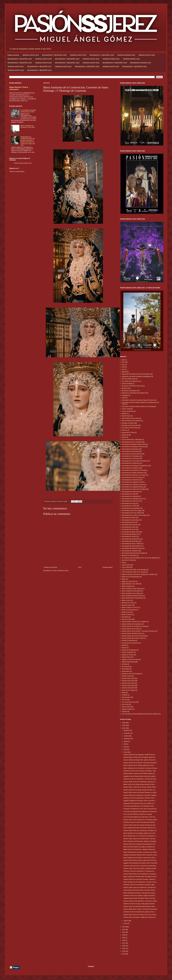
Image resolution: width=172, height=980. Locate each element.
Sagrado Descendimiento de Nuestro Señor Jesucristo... (141, 863)
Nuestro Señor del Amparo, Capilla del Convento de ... (140, 917)
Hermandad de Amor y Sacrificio (132, 442)
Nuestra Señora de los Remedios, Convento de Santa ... (141, 901)
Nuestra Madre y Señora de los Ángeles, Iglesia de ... (140, 757)
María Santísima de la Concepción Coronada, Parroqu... (141, 768)
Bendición (125, 388)
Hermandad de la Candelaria (131, 456)
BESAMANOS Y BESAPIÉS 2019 (67, 63)
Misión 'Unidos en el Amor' (130, 607)
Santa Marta (125, 669)
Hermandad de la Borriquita (130, 451)
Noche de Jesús (127, 619)
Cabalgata (125, 395)
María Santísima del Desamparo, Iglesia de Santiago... (140, 841)
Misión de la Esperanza (129, 610)
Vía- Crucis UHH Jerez (129, 702)
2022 (124, 930)
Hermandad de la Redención (131, 480)
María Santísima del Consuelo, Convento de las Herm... (141, 852)
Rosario (124, 648)
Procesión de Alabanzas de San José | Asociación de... (140, 809)
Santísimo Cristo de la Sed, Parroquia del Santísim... (140, 822)
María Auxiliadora (127, 586)
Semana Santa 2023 (128, 681)
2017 (124, 943)
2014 (123, 365)
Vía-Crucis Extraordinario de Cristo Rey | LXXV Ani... (140, 817)
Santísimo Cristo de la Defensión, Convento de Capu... (140, 779)
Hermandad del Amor (128, 522)
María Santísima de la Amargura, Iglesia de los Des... (140, 833)
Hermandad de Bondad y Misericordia (133, 444)
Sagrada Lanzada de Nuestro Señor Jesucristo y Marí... (141, 855)
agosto (126, 741)
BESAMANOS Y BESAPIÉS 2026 (54, 55)
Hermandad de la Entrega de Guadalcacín (135, 466)
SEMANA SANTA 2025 (78, 55)
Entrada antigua (107, 567)
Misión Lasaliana (127, 615)
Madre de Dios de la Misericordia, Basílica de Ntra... (139, 784)
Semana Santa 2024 (128, 683)
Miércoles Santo (127, 605)
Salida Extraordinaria (128, 662)
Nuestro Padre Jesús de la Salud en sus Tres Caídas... (140, 915)
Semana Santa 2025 (128, 685)
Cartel (124, 398)
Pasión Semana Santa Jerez (23, 163)
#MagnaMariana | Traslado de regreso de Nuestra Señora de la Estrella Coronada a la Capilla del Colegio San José (28, 141)
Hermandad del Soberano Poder (132, 548)
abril (125, 749)
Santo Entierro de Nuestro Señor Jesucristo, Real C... (140, 890)
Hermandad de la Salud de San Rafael (134, 489)
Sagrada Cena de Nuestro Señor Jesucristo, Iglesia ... (140, 776)
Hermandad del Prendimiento (131, 539)
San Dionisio (126, 667)
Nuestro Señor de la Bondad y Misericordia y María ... (140, 906)
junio (125, 747)
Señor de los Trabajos (128, 690)
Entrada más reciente (50, 567)
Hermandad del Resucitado (130, 541)
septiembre (127, 739)
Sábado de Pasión (127, 655)
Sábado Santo (126, 657)
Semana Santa (126, 676)
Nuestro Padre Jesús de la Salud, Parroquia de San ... (140, 825)
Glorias (124, 437)
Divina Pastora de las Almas (130, 418)
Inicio (80, 567)
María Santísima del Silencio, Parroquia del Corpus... (140, 893)
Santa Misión (126, 671)
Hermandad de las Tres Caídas (131, 513)
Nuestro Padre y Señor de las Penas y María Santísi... (140, 787)
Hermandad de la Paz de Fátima (132, 477)
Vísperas (124, 711)
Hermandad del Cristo (128, 527)
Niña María (125, 617)
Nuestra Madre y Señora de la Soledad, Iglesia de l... (140, 773)
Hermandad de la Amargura (130, 449)
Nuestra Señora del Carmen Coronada (134, 636)
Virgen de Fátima (127, 709)
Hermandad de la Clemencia (130, 458)
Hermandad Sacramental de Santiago (133, 553)
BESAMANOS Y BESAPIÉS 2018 (115, 63)
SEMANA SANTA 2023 (43, 59)
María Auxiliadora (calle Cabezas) (132, 589)
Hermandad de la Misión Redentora (133, 473)
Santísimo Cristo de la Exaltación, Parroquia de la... (139, 871)
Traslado (124, 695)
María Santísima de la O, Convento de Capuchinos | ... (140, 836)
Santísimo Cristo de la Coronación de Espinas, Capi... (140, 771)
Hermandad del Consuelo (130, 525)
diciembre (127, 730)
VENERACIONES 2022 (111, 59)
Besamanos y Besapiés (129, 391)
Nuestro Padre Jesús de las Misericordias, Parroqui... (140, 839)
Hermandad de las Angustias (131, 508)
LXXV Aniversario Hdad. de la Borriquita (134, 570)
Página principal (13, 55)
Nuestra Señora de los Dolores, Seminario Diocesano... (141, 763)
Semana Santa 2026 (128, 688)
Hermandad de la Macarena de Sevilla (133, 470)
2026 (124, 723)
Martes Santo (126, 600)
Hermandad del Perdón (129, 536)
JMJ (123, 563)
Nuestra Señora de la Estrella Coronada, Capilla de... (140, 879)
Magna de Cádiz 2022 (128, 581)
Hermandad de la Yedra (129, 506)
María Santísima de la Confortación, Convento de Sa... (140, 882)
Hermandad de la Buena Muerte (132, 454)
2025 (124, 725)
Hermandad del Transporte (130, 551)
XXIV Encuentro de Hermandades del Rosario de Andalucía (140, 714)
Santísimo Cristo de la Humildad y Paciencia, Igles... (140, 885)
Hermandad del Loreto (129, 529)
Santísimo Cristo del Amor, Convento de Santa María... (140, 866)
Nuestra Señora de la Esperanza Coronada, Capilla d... (140, 795)
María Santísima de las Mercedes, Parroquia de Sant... (140, 877)
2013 (123, 362)
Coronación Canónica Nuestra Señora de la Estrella (138, 407)
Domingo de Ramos (128, 423)
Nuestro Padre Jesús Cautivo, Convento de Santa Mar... (141, 909)
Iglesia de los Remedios (129, 555)
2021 (123, 369)
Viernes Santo (126, 707)
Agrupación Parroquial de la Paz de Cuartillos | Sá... (139, 803)
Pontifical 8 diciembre (128, 641)
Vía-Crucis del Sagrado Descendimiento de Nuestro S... (141, 812)
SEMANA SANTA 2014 (16, 70)
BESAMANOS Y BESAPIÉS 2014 (40, 70)
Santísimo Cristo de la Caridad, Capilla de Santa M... (140, 896)
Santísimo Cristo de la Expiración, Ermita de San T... (140, 798)
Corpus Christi (126, 409)
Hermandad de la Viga (129, 503)
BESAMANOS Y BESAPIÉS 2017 (40, 67)
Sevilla (124, 693)
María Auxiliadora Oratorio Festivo (132, 596)
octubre (126, 736)
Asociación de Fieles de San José (132, 386)
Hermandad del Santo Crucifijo (131, 544)
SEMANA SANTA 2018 (91, 63)
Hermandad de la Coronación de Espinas (134, 461)
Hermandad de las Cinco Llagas (132, 511)
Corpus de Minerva (128, 411)
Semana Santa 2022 (128, 678)
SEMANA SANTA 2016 (63, 67)
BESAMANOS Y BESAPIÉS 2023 (67, 59)
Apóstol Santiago (127, 384)
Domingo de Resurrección (130, 425)
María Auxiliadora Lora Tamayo (131, 593)
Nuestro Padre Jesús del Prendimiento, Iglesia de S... (140, 782)
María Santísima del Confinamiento (133, 598)
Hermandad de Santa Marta (130, 520)
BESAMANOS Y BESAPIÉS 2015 (135, 67)
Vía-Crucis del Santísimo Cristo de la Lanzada (138, 814)
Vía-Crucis (125, 704)
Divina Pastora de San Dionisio (131, 421)
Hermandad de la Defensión (130, 463)
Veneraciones (126, 697)
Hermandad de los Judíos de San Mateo (134, 515)
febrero (126, 921)
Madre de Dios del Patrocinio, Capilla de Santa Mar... (140, 849)
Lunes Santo (126, 567)
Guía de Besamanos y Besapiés (132, 440)
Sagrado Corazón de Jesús (130, 660)
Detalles (124, 414)
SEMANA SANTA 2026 (31, 55)
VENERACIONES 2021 (131, 59)
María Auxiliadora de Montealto (131, 591)
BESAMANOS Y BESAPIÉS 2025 (102, 55)
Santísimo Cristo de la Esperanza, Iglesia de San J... (140, 912)
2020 (124, 935)
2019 (124, 938)
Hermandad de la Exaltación (130, 468)
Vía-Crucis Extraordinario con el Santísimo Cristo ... (139, 806)
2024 (124, 728)
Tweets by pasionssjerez (17, 171)
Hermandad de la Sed (128, 494)
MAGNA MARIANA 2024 (126, 55)
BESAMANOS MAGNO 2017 (141, 63)
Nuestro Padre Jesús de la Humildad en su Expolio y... (140, 874)
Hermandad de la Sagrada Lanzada (133, 485)
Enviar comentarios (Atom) (60, 571)
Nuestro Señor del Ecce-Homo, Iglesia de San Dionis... (140, 860)
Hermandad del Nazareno (130, 534)
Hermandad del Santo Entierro (131, 546)
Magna (124, 579)
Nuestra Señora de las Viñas (131, 629)
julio (125, 744)
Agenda (124, 372)
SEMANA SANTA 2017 (16, 67)
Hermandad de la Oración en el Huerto (134, 475)
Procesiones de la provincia (130, 643)
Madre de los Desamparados (131, 577)
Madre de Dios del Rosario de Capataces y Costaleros (138, 574)
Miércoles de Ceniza (128, 603)
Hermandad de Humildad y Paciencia (133, 447)
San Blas (124, 664)
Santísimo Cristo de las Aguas (131, 674)
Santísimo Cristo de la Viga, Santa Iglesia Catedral (139, 904)
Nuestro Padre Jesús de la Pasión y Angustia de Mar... (140, 868)
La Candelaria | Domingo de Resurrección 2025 (28, 111)
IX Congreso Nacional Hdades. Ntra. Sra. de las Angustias (140, 558)
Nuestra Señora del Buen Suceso (132, 633)
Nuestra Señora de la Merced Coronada (134, 626)
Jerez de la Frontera (128, 560)
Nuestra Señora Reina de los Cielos (133, 638)
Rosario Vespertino (128, 652)
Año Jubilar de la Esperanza (130, 381)
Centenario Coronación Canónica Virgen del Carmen (138, 400)
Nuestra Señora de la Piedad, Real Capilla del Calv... (140, 844)
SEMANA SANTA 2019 (43, 63)
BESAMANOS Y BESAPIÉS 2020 (20, 63)
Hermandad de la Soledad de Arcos (133, 499)
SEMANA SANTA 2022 (91, 59)
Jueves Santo (126, 565)
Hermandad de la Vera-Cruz (130, 501)
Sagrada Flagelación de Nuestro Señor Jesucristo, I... (140, 801)
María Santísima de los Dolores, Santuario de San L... (140, 858)
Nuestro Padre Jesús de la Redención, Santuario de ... (140, 887)
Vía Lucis (125, 700)
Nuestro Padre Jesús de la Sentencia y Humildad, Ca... (140, 831)
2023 (124, 927)
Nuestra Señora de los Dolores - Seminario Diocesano (138, 631)
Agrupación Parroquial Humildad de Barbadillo (136, 376)
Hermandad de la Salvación (130, 492)
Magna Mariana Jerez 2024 (130, 584)
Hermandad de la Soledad (130, 496)
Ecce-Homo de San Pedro (130, 428)
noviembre (127, 733)
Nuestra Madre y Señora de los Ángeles (134, 622)
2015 (124, 948)
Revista (124, 645)
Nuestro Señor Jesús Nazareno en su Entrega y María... (141, 820)
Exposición (125, 435)
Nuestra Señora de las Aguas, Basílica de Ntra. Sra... (140, 790)
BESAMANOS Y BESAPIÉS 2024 (20, 59)
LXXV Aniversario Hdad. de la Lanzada (134, 572)
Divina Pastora (126, 416)
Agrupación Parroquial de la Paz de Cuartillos (136, 374)
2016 (123, 367)
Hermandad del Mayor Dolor (130, 532)
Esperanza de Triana (128, 432)
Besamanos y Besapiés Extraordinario (133, 393)
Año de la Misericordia (129, 379)
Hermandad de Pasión (129, 518)
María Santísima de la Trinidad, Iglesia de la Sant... (139, 765)
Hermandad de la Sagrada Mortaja (132, 487)
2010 (123, 360)
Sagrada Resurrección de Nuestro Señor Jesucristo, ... (140, 898)
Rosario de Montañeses (129, 650)
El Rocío (124, 430)
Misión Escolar (126, 612)
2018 (124, 940)
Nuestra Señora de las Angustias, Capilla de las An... (140, 755)
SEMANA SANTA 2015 (111, 67)
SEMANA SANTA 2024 (147, 55)
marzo (126, 752)
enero (126, 923)
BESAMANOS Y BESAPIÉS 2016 (87, 67)
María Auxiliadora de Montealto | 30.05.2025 (28, 127)
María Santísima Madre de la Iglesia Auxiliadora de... (140, 847)
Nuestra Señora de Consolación (132, 624)
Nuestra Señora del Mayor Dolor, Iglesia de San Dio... (140, 760)
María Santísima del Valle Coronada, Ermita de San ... (140, 828)
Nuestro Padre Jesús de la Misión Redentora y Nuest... (140, 793)
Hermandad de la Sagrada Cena (132, 482)
